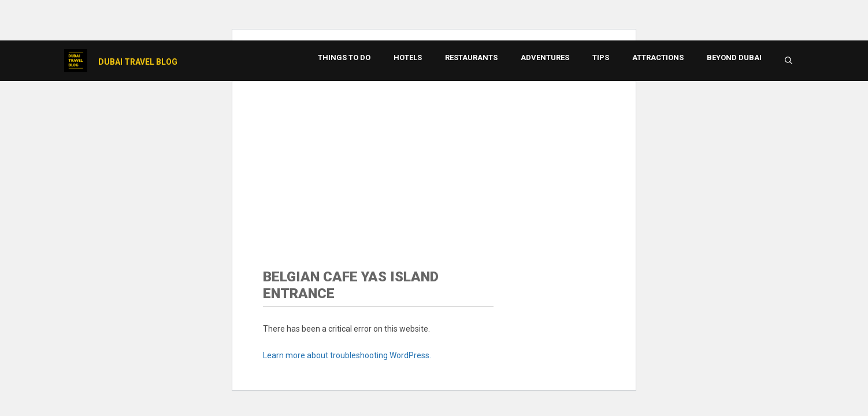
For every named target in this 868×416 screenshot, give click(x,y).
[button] (789, 61)
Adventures (545, 57)
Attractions (658, 57)
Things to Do (344, 57)
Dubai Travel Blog (138, 62)
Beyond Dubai (734, 57)
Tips (601, 57)
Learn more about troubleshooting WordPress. (347, 355)
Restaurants (471, 57)
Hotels (408, 57)
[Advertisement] (434, 159)
